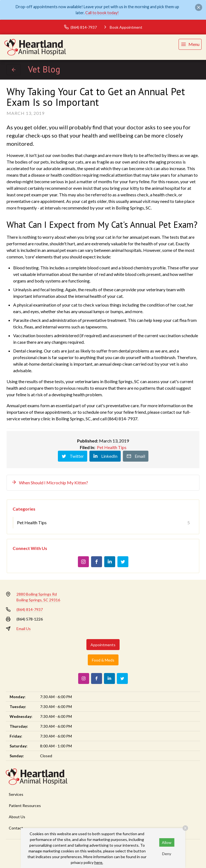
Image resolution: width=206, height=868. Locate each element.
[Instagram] (83, 562)
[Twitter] (123, 562)
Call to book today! (102, 13)
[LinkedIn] (110, 562)
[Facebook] (97, 562)
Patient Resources (25, 806)
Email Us (24, 629)
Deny (167, 854)
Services (16, 794)
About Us (17, 817)
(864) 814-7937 (30, 609)
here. (99, 862)
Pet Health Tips (112, 447)
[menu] (190, 44)
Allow (167, 842)
